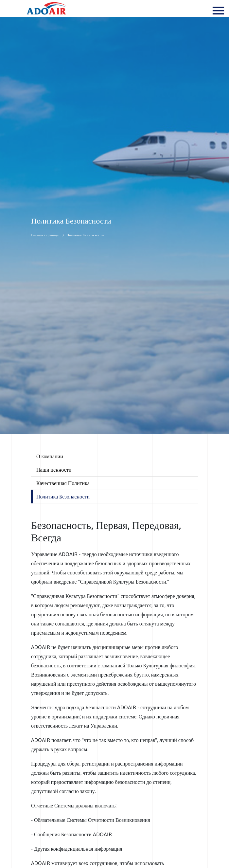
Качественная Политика (63, 483)
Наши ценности (54, 470)
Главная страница (45, 235)
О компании (50, 456)
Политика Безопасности (85, 235)
